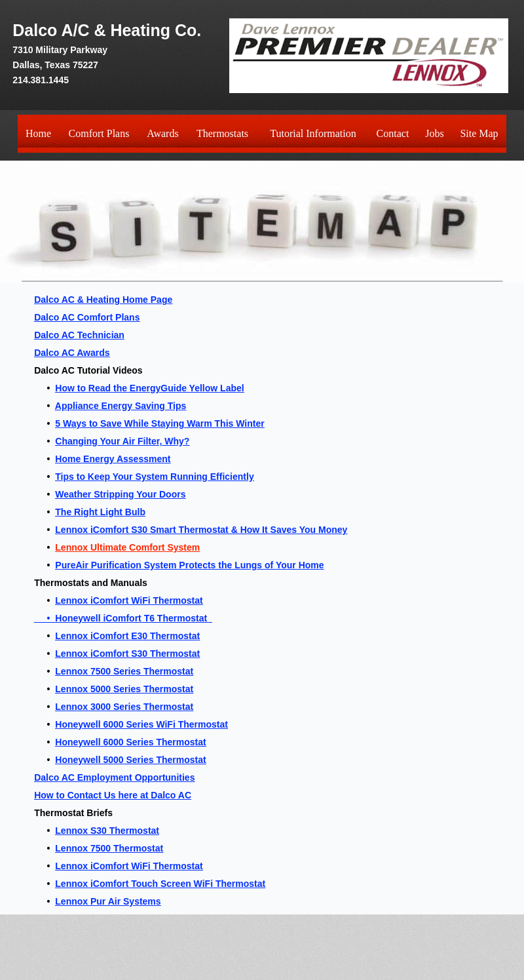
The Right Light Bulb (100, 512)
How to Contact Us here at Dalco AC (113, 795)
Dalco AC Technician (79, 335)
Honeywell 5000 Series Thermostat (130, 760)
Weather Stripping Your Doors (120, 494)
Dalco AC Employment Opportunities (114, 777)
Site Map (479, 133)
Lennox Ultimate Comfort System (127, 547)
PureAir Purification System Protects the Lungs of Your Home (189, 565)
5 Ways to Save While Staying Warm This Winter (159, 423)
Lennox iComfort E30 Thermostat (127, 636)
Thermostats (222, 133)
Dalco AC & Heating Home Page (103, 300)
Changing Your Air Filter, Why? (122, 441)
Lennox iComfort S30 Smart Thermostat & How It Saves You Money (201, 530)
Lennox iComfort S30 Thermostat (127, 654)
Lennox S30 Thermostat (107, 831)
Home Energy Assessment (113, 459)
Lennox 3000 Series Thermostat (124, 707)
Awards (162, 133)
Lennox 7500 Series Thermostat (124, 671)
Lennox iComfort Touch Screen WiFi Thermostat (160, 884)
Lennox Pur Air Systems (108, 901)
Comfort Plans (99, 133)
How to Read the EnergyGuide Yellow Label (149, 388)
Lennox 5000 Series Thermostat (124, 689)
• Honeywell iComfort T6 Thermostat (123, 618)
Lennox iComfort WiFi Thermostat (129, 600)
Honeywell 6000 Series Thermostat (130, 742)
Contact (393, 133)
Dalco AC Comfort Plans (87, 317)
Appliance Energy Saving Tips (121, 406)
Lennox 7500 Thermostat (109, 848)
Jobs (434, 133)
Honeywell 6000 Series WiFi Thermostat (141, 724)
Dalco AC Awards (72, 353)
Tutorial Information (313, 133)
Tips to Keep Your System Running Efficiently (154, 477)
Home (38, 133)
